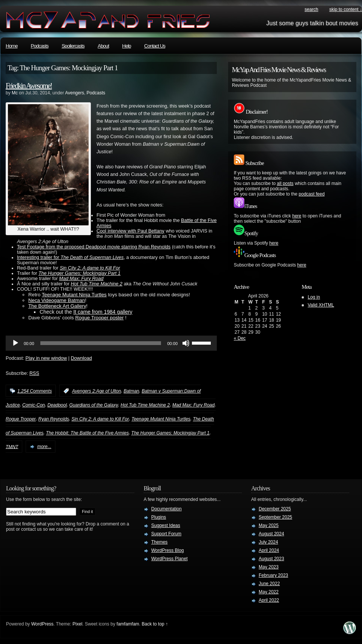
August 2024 (271, 534)
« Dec (240, 338)
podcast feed (312, 194)
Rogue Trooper (21, 419)
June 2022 (269, 584)
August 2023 (271, 559)
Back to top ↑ (155, 624)
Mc (15, 93)
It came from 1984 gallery (103, 312)
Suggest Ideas (166, 525)
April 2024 (269, 550)
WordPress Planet (169, 559)
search (311, 9)
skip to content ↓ (346, 9)
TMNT (12, 447)
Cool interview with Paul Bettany (130, 231)
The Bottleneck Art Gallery (57, 306)
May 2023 (269, 567)
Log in (314, 297)
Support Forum (166, 534)
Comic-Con (34, 405)
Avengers (74, 93)
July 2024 (268, 542)
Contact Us (155, 46)
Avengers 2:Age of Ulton (97, 391)
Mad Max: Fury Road (81, 279)
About (103, 46)
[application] (111, 343)
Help (127, 46)
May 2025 (269, 525)
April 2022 (269, 600)
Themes (159, 542)
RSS (34, 373)
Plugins (159, 517)
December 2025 (275, 509)
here (297, 216)
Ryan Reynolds (54, 419)
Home (12, 46)
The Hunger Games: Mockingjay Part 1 (80, 273)
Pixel (77, 624)
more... (44, 447)
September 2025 (275, 517)
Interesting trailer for (70, 257)
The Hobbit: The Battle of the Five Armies (87, 433)
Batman (131, 391)
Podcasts (40, 46)
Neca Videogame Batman (57, 300)
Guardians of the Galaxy (94, 405)
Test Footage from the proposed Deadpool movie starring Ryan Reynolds (94, 247)
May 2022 (269, 592)
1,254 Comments (35, 391)
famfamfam (128, 624)
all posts (285, 183)
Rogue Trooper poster (99, 318)
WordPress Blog (167, 550)
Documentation (166, 509)
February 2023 (273, 575)
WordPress (42, 624)
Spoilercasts (73, 46)
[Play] (15, 343)
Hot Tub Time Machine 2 (97, 284)
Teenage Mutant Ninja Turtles (74, 295)
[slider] (101, 343)
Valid (321, 305)
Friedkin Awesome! (29, 86)
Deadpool (57, 405)
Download (81, 358)
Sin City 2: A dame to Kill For (90, 268)
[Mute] (186, 343)
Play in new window (46, 358)
